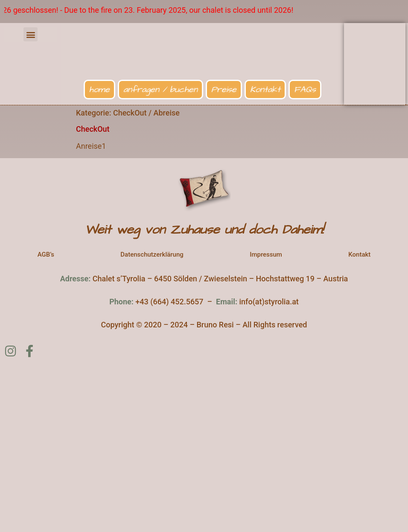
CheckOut (93, 129)
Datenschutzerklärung (152, 254)
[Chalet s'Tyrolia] (204, 447)
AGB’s (46, 254)
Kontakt (359, 254)
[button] (31, 34)
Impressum (266, 254)
